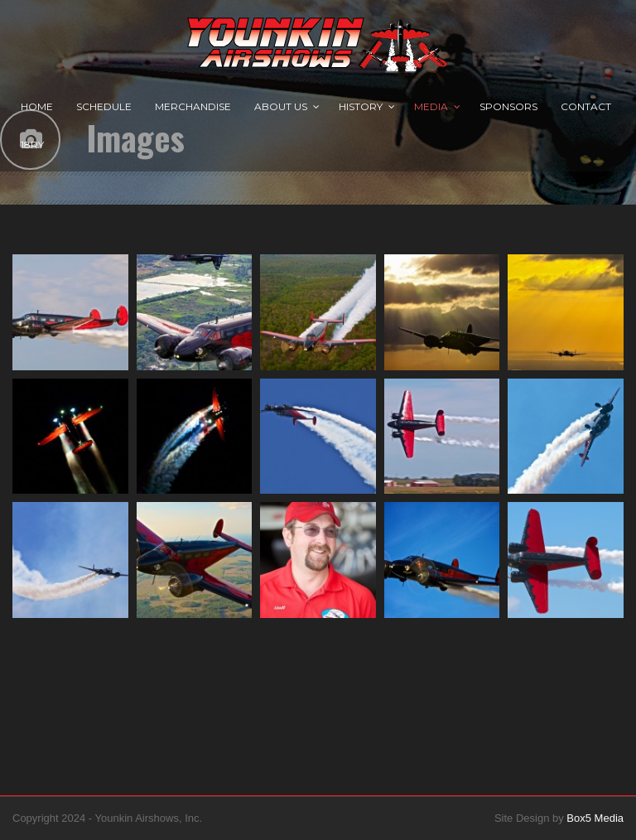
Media (431, 106)
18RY (32, 145)
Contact (586, 106)
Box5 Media (595, 818)
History (361, 106)
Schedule (104, 106)
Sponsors (508, 106)
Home (37, 106)
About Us (281, 106)
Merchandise (193, 106)
